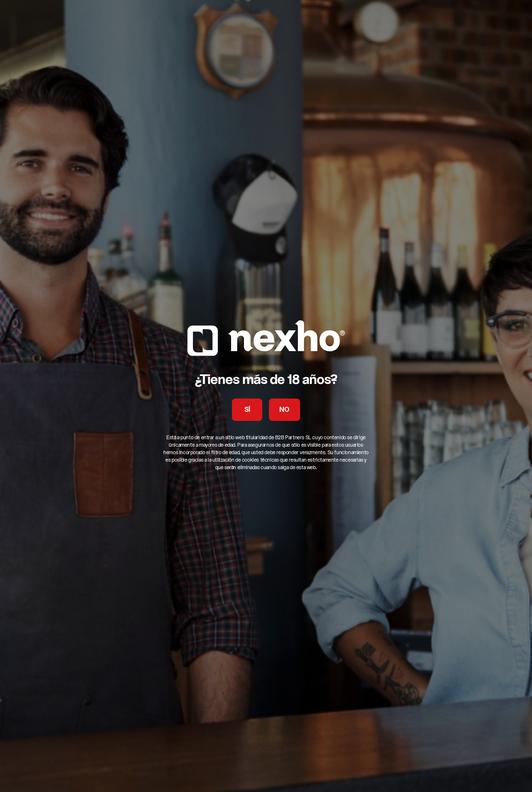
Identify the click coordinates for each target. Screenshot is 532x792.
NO (284, 410)
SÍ (247, 410)
